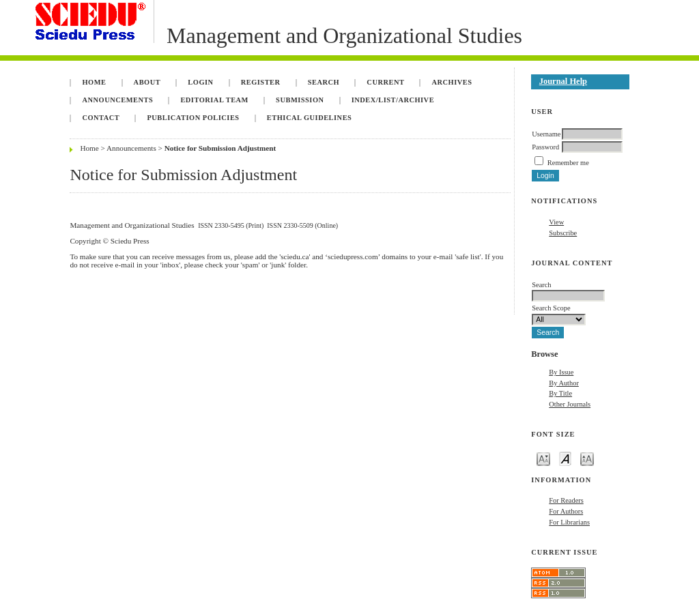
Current (385, 82)
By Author (564, 383)
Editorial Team (214, 100)
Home (94, 82)
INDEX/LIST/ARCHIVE (393, 100)
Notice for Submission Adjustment (220, 148)
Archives (452, 82)
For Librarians (569, 522)
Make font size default (565, 458)
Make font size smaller (543, 458)
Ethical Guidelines (310, 118)
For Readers (566, 500)
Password (545, 147)
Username (546, 134)
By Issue (561, 372)
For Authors (566, 511)
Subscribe (563, 233)
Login (200, 82)
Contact (101, 118)
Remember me (568, 163)
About (147, 82)
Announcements (117, 100)
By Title (560, 393)
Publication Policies (193, 118)
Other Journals (570, 404)
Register (261, 82)
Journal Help (563, 81)
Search (324, 82)
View (556, 222)
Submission (300, 100)
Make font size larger (587, 458)
